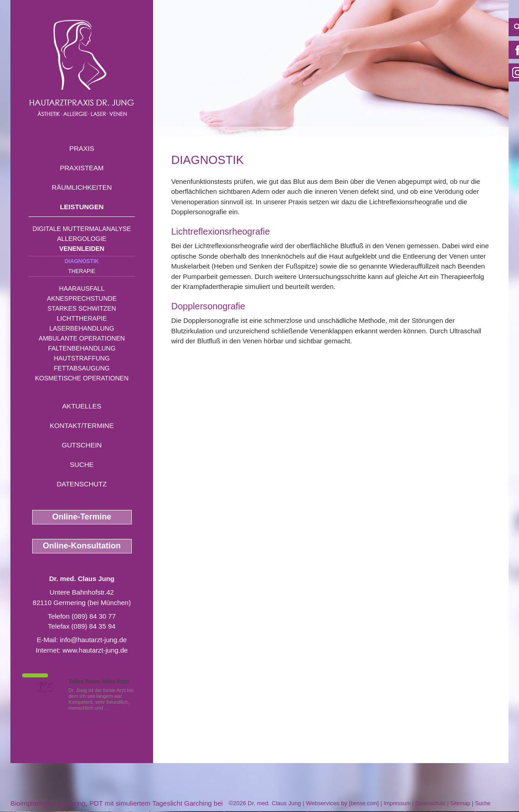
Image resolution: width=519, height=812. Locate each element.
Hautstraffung (82, 358)
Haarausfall (82, 288)
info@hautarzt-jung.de (93, 640)
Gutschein (82, 445)
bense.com (364, 803)
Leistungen (82, 207)
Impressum (397, 803)
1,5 (44, 687)
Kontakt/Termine (82, 425)
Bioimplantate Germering (48, 803)
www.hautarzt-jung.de (95, 650)
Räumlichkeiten (82, 187)
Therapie (82, 271)
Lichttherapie (82, 318)
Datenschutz (82, 484)
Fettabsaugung (82, 368)
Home (178, 132)
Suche (82, 464)
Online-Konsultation (82, 546)
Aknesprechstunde (82, 298)
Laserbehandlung (82, 328)
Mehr (117, 708)
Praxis (82, 148)
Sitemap (460, 803)
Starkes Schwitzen (82, 308)
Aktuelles (82, 406)
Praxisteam (82, 168)
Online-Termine (82, 517)
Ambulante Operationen (82, 338)
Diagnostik (82, 261)
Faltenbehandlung (82, 348)
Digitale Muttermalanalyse (82, 229)
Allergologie (82, 239)
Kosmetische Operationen (82, 378)
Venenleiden (82, 249)
